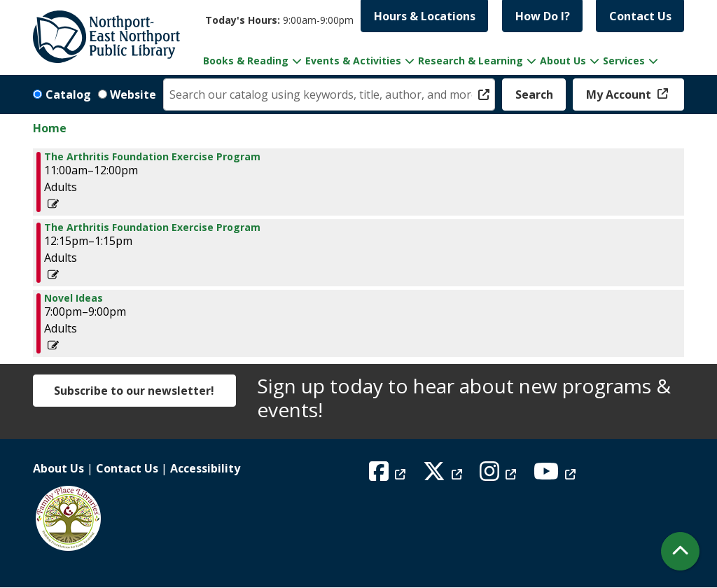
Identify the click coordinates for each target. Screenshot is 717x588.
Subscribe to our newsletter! (134, 391)
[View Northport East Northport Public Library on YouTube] (556, 475)
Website (133, 94)
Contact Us (640, 16)
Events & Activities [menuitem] (353, 61)
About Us (58, 468)
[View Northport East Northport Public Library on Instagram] (500, 475)
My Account (620, 94)
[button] (279, 20)
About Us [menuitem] (563, 61)
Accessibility (205, 468)
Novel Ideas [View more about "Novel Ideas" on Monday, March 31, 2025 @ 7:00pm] (74, 298)
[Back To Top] (680, 551)
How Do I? (543, 16)
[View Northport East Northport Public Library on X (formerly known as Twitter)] (444, 475)
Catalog (68, 94)
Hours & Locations (425, 16)
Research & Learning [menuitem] (471, 61)
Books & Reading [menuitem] (246, 61)
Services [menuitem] (624, 61)
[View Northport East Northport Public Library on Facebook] (389, 475)
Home (50, 128)
